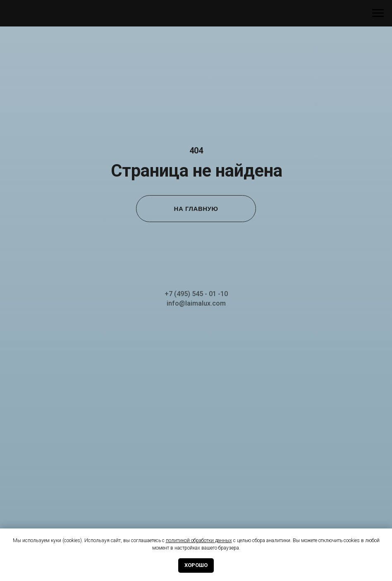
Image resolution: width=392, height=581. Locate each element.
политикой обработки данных (199, 540)
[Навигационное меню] (378, 13)
